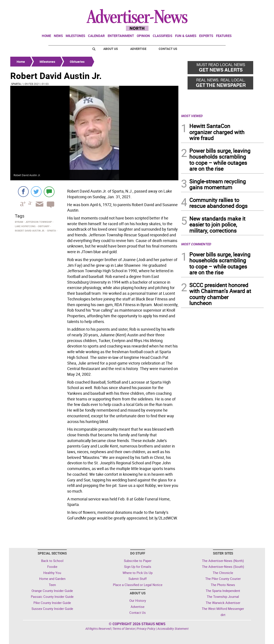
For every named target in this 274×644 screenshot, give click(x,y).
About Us (111, 49)
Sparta (16, 84)
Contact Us (168, 49)
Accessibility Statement (173, 629)
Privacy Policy (146, 629)
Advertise (138, 49)
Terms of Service (124, 629)
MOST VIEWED (192, 116)
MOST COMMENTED (196, 244)
